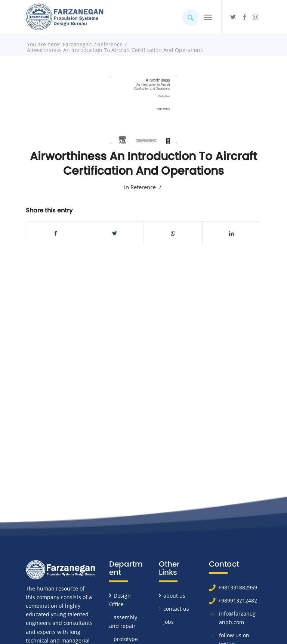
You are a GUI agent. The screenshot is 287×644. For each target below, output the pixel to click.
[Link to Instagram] (256, 17)
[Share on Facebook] (55, 233)
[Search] (187, 17)
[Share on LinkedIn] (232, 233)
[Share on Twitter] (114, 233)
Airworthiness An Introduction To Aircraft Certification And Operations (143, 164)
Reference (143, 187)
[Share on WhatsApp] (173, 233)
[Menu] (208, 17)
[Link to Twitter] (233, 17)
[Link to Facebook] (244, 17)
